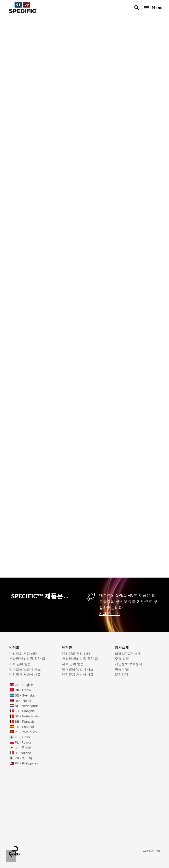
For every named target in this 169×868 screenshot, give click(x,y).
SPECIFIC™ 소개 (128, 655)
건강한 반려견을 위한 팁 (80, 660)
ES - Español (24, 729)
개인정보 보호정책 (129, 666)
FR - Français (25, 713)
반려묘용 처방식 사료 (25, 676)
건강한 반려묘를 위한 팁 (27, 660)
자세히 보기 (109, 616)
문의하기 (121, 676)
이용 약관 (122, 671)
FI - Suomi (22, 739)
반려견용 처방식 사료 (78, 676)
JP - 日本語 (23, 749)
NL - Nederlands (27, 708)
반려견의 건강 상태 (76, 655)
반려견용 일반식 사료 (78, 671)
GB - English (24, 687)
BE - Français (25, 723)
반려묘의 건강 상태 (23, 655)
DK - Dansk (23, 692)
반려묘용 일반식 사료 (25, 671)
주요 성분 (122, 660)
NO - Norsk (23, 702)
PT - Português (26, 734)
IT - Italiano (23, 755)
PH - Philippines (26, 765)
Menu (148, 9)
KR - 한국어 (23, 760)
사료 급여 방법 (20, 666)
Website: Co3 (151, 853)
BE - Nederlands (27, 718)
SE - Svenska (25, 697)
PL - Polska (23, 744)
